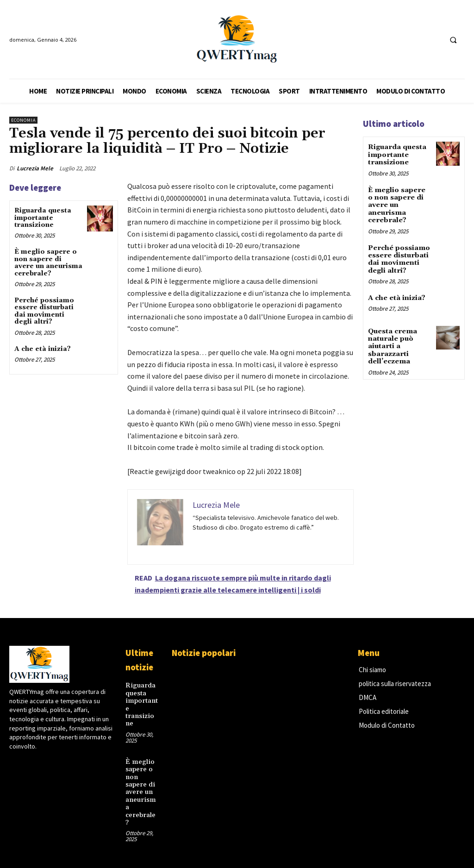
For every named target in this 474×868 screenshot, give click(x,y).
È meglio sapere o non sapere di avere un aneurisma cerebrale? (48, 262)
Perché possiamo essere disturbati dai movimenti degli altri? (44, 311)
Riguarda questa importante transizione (43, 218)
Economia (23, 120)
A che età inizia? (43, 349)
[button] (453, 40)
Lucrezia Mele (35, 168)
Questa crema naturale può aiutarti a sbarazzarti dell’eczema (392, 340)
